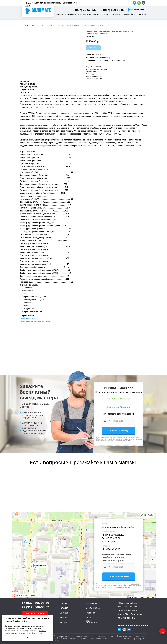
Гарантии (116, 14)
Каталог (59, 14)
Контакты (142, 14)
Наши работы (129, 14)
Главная (25, 26)
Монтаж (96, 14)
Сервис (106, 14)
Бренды (64, 613)
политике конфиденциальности (119, 441)
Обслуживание (93, 608)
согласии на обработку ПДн (32, 633)
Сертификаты (85, 14)
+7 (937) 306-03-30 (111, 549)
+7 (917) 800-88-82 (35, 607)
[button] (137, 10)
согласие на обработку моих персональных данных (118, 438)
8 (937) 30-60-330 (85, 10)
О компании (71, 14)
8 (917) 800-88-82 (113, 10)
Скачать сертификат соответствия (35, 321)
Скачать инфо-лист (28, 318)
